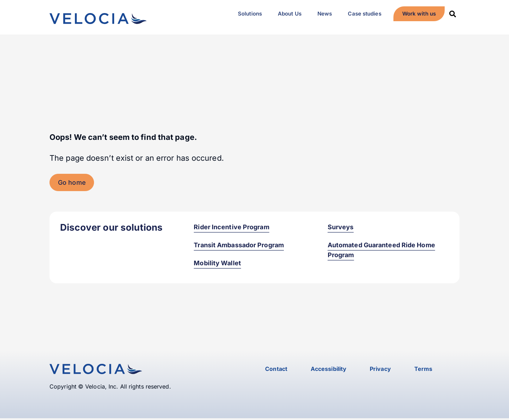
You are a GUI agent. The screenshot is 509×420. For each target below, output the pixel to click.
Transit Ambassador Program (239, 246)
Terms (423, 370)
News (325, 14)
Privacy (380, 370)
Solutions (250, 14)
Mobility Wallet (217, 264)
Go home (72, 184)
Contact (276, 370)
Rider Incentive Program (231, 228)
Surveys (341, 228)
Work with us (419, 14)
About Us (290, 14)
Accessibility (329, 370)
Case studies (364, 14)
